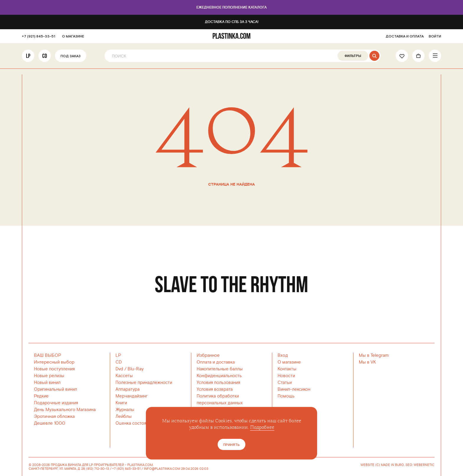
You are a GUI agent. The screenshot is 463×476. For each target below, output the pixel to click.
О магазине (289, 362)
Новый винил (47, 383)
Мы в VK (367, 362)
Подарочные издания (56, 403)
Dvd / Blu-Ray (129, 369)
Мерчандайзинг (132, 396)
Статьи (285, 383)
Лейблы (124, 417)
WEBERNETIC (424, 465)
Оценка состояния (134, 423)
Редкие (41, 396)
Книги (121, 403)
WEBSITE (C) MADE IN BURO (382, 465)
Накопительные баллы (220, 369)
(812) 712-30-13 (98, 469)
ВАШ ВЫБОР (48, 355)
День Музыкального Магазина (65, 410)
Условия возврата (215, 389)
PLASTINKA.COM (140, 465)
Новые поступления (54, 369)
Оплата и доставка (216, 362)
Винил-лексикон (294, 389)
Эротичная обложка (54, 417)
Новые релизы (49, 376)
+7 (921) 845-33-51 (39, 36)
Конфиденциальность (219, 376)
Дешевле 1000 (50, 423)
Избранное (208, 355)
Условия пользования (218, 383)
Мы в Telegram (374, 355)
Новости (286, 376)
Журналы (125, 410)
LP (28, 56)
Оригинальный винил (56, 389)
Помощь (286, 396)
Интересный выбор (54, 362)
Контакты (287, 369)
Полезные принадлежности (144, 383)
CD (45, 56)
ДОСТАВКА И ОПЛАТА (405, 36)
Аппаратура (128, 389)
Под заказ (71, 56)
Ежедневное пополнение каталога (231, 8)
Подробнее (262, 427)
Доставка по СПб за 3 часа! (232, 22)
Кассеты (124, 376)
